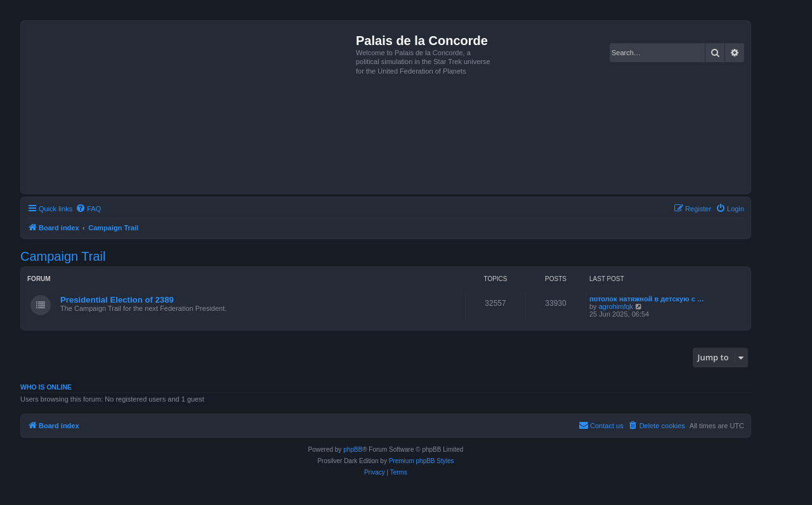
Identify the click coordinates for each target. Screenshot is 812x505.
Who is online (46, 387)
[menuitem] (88, 209)
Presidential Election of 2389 (117, 300)
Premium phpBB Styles (422, 461)
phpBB (353, 449)
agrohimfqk (616, 306)
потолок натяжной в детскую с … (647, 299)
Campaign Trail (63, 256)
